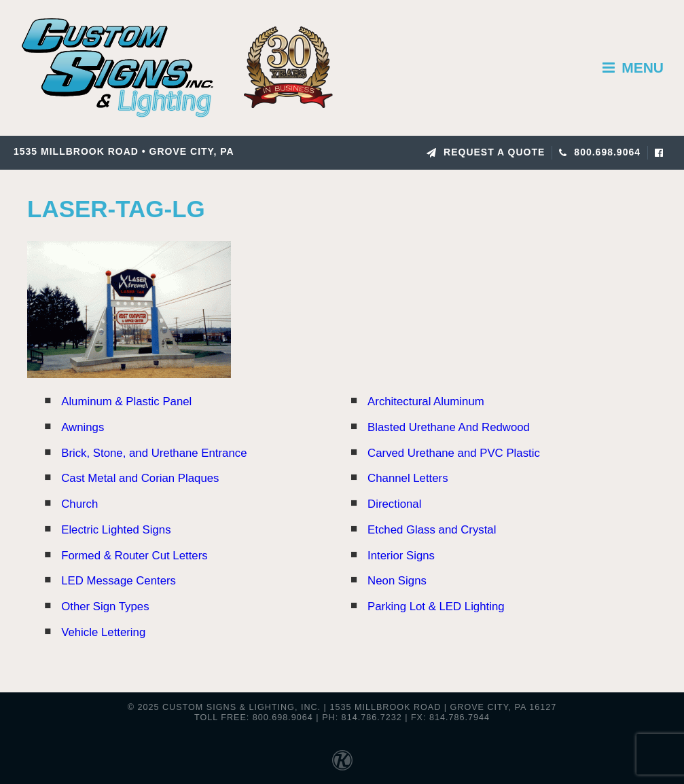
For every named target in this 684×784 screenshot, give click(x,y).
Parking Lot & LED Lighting (436, 606)
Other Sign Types (105, 606)
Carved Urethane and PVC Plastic (454, 453)
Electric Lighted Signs (116, 530)
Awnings (83, 427)
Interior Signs (401, 556)
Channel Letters (408, 478)
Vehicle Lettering (103, 632)
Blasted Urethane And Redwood (449, 427)
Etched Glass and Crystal (432, 530)
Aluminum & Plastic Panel (126, 402)
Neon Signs (397, 581)
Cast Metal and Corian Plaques (140, 478)
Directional (394, 504)
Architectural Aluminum (426, 402)
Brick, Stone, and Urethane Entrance (154, 453)
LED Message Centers (119, 581)
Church (79, 504)
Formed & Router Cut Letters (134, 556)
